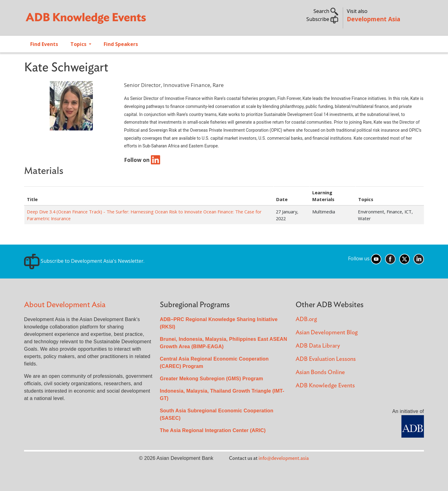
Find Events (44, 44)
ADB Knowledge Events (325, 386)
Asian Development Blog (327, 333)
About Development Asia (65, 305)
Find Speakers (121, 44)
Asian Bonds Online (320, 372)
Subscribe (322, 19)
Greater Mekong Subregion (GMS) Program (212, 379)
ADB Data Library (318, 346)
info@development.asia (284, 458)
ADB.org (306, 319)
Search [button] (326, 11)
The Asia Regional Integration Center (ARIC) (213, 430)
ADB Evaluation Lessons (326, 359)
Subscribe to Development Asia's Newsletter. (84, 261)
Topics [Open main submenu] (79, 44)
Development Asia (373, 19)
